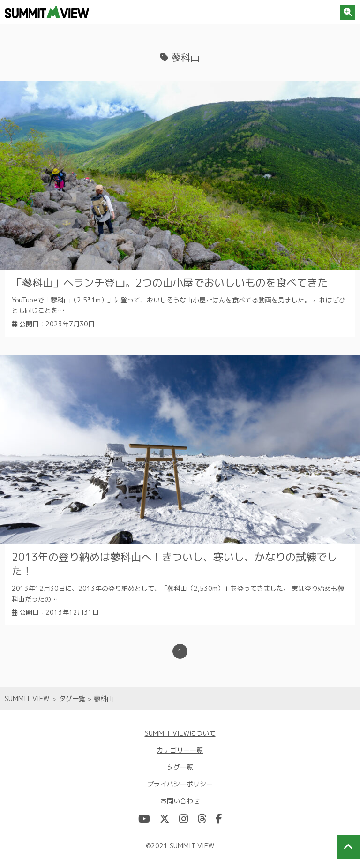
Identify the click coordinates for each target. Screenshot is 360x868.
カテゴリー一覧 (180, 750)
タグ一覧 (180, 767)
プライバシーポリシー (180, 784)
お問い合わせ (180, 801)
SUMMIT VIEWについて (180, 733)
